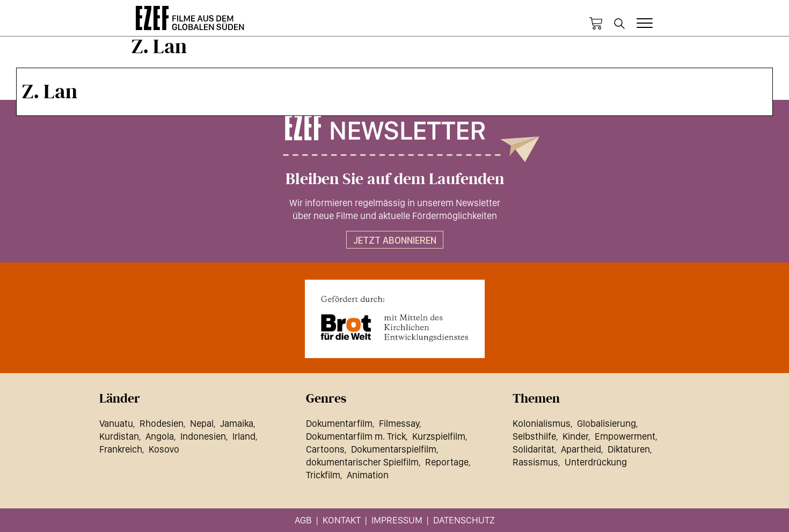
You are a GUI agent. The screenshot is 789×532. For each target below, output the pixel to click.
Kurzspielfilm (439, 436)
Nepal (202, 423)
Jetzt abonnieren (395, 240)
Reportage (447, 462)
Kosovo (164, 449)
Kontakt (342, 520)
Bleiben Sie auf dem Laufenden (395, 179)
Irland (244, 436)
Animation (368, 475)
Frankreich (121, 449)
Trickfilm (323, 475)
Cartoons (325, 449)
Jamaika (237, 423)
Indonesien (203, 436)
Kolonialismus (542, 423)
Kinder (575, 436)
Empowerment (625, 436)
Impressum (397, 520)
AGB (303, 520)
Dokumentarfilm (339, 423)
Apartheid (581, 449)
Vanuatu (116, 423)
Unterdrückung (596, 462)
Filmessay (399, 423)
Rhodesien (162, 423)
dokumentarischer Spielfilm (362, 462)
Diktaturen (629, 449)
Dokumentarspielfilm (394, 449)
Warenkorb (596, 24)
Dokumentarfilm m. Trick (356, 436)
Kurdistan (119, 436)
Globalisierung (607, 423)
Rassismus (535, 462)
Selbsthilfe (534, 436)
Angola (160, 436)
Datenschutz (464, 520)
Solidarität (534, 449)
